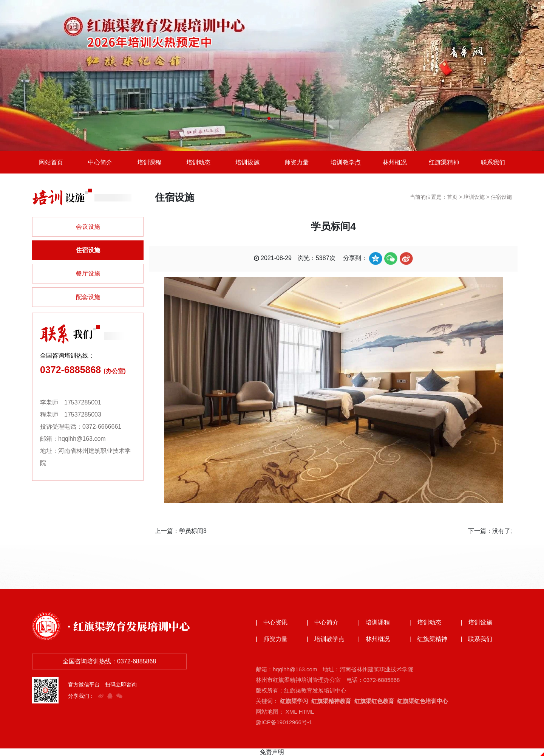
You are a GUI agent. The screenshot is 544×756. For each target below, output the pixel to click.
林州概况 (395, 162)
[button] (269, 118)
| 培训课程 (374, 623)
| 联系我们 (476, 639)
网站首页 (51, 162)
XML (291, 712)
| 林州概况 (374, 639)
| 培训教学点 (326, 639)
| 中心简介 (323, 623)
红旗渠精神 (444, 162)
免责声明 (272, 752)
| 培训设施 (476, 623)
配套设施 (88, 297)
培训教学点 (346, 162)
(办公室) (115, 371)
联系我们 (493, 162)
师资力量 (297, 162)
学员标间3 (193, 531)
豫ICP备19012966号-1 (284, 722)
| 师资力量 (272, 639)
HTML (306, 712)
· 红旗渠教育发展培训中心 (129, 626)
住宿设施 (88, 250)
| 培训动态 (425, 623)
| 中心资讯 (272, 623)
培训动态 (198, 162)
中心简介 (100, 162)
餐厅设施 (88, 274)
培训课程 (149, 162)
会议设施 (88, 227)
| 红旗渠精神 (428, 639)
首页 (452, 197)
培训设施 (247, 162)
